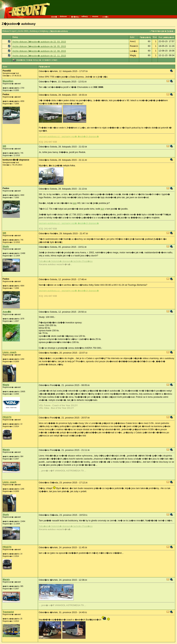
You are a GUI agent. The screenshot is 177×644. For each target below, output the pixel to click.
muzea (95, 16)
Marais (6, 450)
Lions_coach (9, 352)
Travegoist (8, 612)
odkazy (85, 16)
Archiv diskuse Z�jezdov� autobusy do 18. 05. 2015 (39, 46)
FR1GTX (7, 417)
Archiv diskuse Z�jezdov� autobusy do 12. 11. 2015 (39, 56)
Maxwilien (8, 81)
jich (103, 209)
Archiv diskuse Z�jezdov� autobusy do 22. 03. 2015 (39, 42)
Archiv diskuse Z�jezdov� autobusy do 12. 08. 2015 (39, 51)
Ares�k (7, 312)
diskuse (63, 16)
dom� (54, 17)
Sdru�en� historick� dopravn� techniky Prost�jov (66, 261)
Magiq (6, 385)
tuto (75, 203)
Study (6, 246)
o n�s (105, 17)
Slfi (4, 146)
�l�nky (75, 17)
